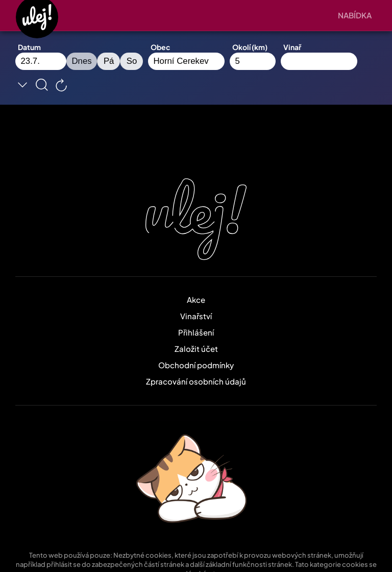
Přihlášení (196, 332)
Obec (161, 47)
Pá (109, 61)
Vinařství (196, 316)
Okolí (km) (250, 47)
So (132, 61)
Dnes (82, 61)
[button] (357, 15)
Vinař (292, 47)
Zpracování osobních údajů (196, 381)
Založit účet (196, 349)
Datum (29, 47)
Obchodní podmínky (196, 365)
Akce (196, 300)
